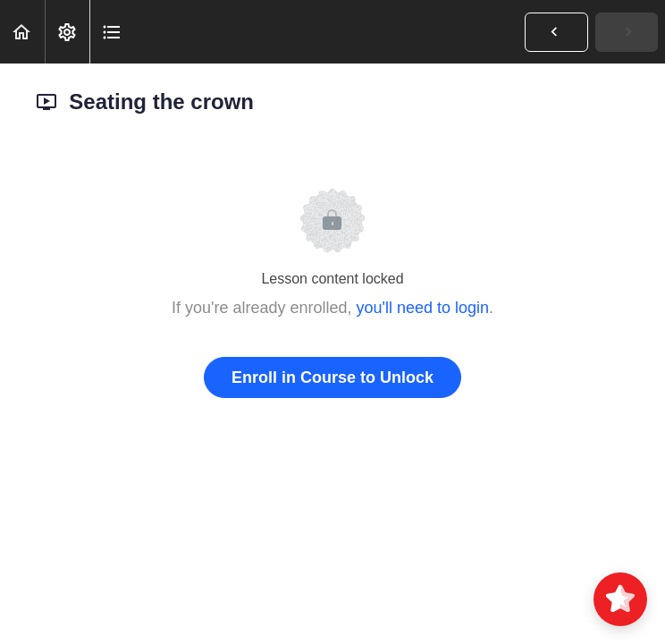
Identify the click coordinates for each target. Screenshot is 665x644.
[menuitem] (67, 32)
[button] (22, 32)
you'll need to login (423, 308)
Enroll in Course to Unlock (332, 377)
